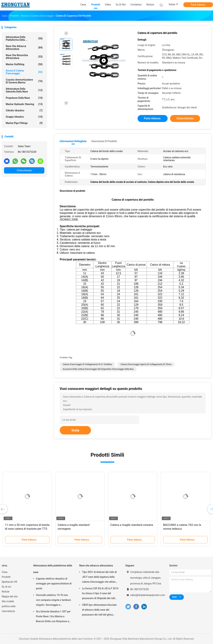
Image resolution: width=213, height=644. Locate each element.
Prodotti (6, 577)
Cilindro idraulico (24, 110)
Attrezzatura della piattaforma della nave (53, 569)
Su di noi (6, 587)
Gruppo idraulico (24, 117)
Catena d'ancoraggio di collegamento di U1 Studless (87, 364)
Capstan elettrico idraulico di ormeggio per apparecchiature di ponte (54, 584)
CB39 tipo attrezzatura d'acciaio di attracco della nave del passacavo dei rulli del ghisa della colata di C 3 (99, 610)
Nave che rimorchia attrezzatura (24, 57)
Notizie (6, 592)
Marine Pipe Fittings (24, 123)
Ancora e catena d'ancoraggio (24, 72)
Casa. (5, 572)
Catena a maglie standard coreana (132, 525)
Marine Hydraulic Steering (24, 104)
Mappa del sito (10, 596)
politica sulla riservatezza (9, 609)
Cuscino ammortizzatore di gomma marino (24, 81)
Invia (75, 430)
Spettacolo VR (9, 582)
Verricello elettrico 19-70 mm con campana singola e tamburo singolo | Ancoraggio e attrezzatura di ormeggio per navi (54, 600)
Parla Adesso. (198, 5)
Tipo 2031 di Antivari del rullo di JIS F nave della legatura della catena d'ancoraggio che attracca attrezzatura (100, 577)
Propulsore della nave (24, 98)
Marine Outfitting (24, 64)
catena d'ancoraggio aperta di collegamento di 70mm (146, 364)
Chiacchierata (24, 170)
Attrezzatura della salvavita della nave (24, 90)
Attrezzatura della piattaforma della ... (24, 38)
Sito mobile (8, 601)
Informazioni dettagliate (73, 141)
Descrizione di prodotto (104, 141)
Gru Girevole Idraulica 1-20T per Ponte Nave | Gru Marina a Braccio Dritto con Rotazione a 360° (53, 617)
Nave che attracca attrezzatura (24, 48)
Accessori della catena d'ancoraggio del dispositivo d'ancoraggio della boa (98, 369)
